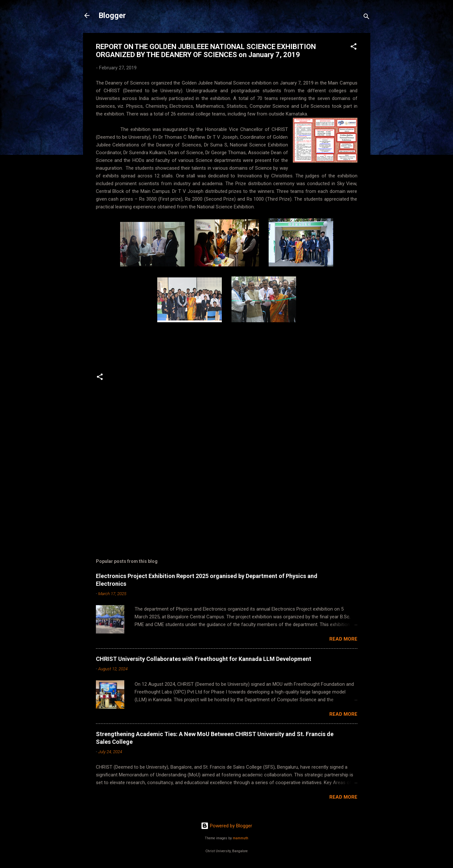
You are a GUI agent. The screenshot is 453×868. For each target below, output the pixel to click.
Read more (343, 639)
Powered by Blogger (226, 826)
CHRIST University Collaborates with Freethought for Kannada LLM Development (204, 659)
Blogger (112, 15)
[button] (354, 48)
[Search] (366, 18)
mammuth (241, 838)
